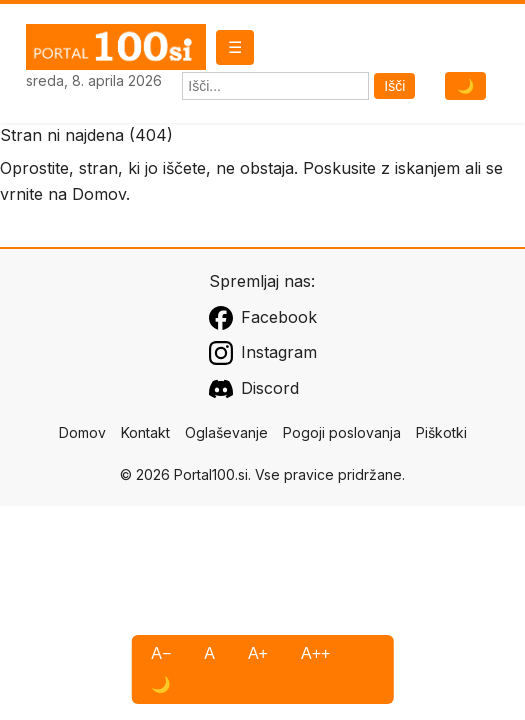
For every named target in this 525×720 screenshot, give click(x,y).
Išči (394, 86)
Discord (254, 389)
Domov (99, 194)
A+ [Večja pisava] (258, 653)
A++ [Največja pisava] (315, 653)
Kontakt (145, 432)
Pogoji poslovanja (342, 432)
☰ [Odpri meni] (235, 47)
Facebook (263, 318)
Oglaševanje (226, 432)
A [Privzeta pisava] (209, 653)
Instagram (263, 353)
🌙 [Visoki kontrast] (161, 684)
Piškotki (441, 432)
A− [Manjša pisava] (161, 653)
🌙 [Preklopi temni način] (465, 86)
